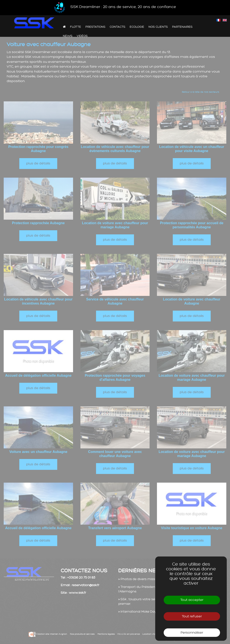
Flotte (76, 27)
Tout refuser (192, 616)
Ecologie (137, 27)
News (68, 36)
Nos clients (158, 27)
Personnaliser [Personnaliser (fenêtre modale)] (192, 633)
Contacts (117, 27)
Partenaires (182, 27)
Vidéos (82, 36)
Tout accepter (192, 600)
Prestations (95, 27)
